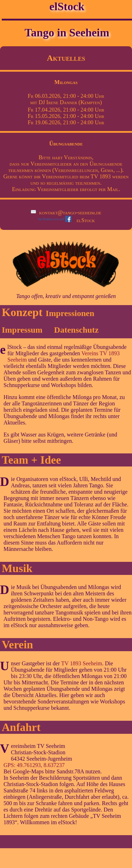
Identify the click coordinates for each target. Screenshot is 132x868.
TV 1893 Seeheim (82, 663)
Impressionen (70, 313)
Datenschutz (77, 330)
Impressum (22, 330)
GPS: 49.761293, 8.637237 (34, 765)
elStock (66, 220)
